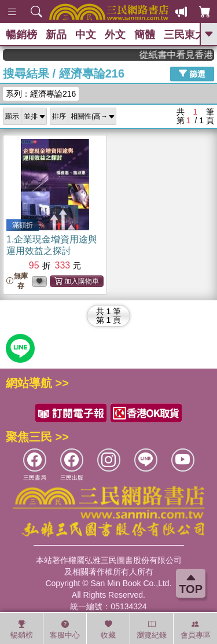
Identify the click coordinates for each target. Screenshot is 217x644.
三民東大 (185, 35)
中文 (86, 35)
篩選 (192, 73)
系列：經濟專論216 (41, 94)
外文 (115, 35)
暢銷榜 (21, 35)
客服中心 (65, 630)
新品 (56, 35)
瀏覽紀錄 (152, 630)
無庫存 (17, 281)
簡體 (145, 35)
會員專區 (196, 630)
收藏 (108, 630)
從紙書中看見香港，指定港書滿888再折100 (181, 55)
